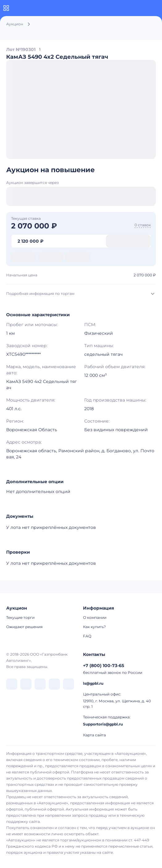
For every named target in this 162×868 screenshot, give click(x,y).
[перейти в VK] (12, 684)
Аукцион (15, 24)
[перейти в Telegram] (26, 684)
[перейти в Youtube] (69, 684)
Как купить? (94, 627)
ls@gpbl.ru (93, 683)
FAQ (87, 636)
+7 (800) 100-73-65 (104, 666)
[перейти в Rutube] (54, 684)
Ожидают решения (24, 627)
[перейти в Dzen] (40, 684)
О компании (95, 617)
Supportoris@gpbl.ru (103, 724)
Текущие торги (20, 617)
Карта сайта (94, 735)
